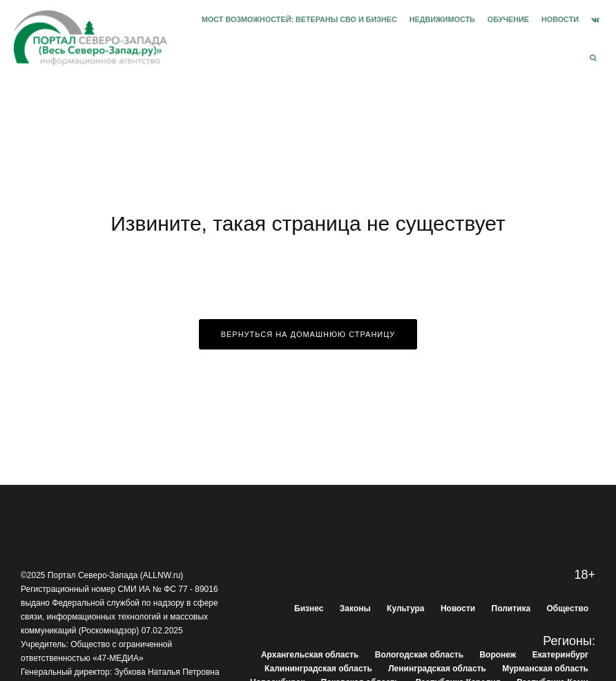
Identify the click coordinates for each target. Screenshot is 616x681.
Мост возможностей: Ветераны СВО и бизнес (299, 19)
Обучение (508, 19)
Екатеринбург (560, 655)
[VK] (595, 20)
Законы (355, 608)
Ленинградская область (437, 669)
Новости (560, 19)
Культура (405, 608)
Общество (568, 608)
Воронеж (498, 655)
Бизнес (309, 608)
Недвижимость (442, 19)
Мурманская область (545, 669)
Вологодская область (419, 655)
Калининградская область (318, 669)
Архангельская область (310, 655)
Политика (511, 608)
